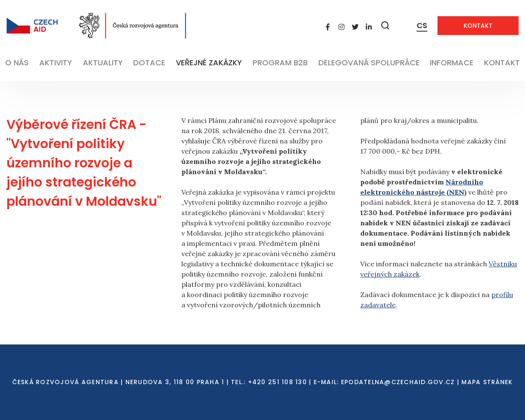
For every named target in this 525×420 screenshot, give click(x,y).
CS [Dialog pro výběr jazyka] (422, 25)
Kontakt (478, 26)
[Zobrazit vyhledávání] (385, 25)
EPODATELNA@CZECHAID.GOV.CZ (398, 382)
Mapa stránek (487, 382)
